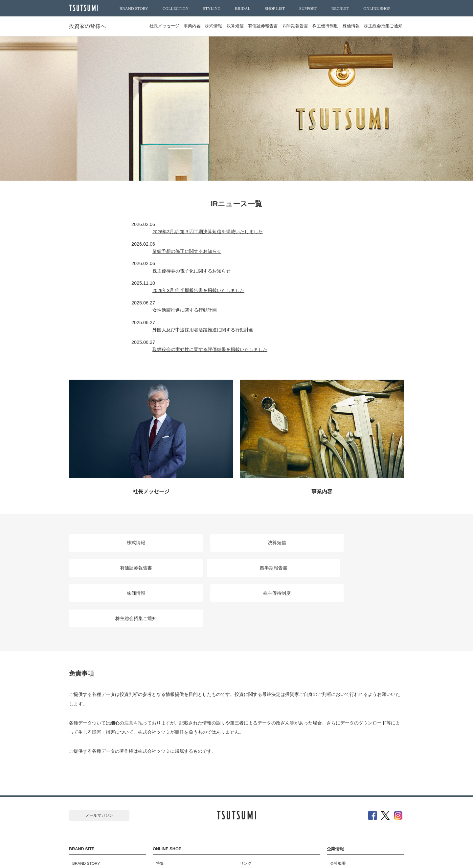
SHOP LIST (275, 9)
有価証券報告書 (248, 26)
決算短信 (217, 26)
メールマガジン (99, 742)
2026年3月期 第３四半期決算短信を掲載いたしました (229, 224)
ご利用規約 (201, 856)
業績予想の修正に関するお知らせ (208, 237)
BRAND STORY (134, 9)
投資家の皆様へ (89, 26)
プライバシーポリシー (297, 856)
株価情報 (346, 26)
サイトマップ (169, 856)
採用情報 (335, 798)
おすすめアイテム (169, 798)
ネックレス (246, 821)
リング (242, 783)
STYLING (212, 9)
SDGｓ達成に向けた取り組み (353, 813)
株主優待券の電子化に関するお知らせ (213, 249)
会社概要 (335, 783)
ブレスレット (248, 829)
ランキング (163, 806)
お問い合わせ (339, 821)
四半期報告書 (283, 26)
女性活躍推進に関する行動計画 (206, 274)
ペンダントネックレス (256, 813)
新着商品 (161, 791)
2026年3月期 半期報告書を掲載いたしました (220, 262)
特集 (157, 783)
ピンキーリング (250, 791)
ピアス (242, 806)
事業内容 (167, 26)
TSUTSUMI (85, 8)
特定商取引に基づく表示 (244, 856)
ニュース (335, 806)
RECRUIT (340, 9)
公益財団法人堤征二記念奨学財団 (356, 829)
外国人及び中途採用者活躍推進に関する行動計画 (224, 287)
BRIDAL (243, 9)
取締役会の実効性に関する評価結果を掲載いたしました (231, 299)
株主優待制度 (317, 26)
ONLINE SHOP (377, 9)
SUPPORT (308, 9)
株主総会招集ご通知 (382, 26)
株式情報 (192, 26)
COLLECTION (176, 9)
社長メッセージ (136, 26)
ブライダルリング (252, 798)
